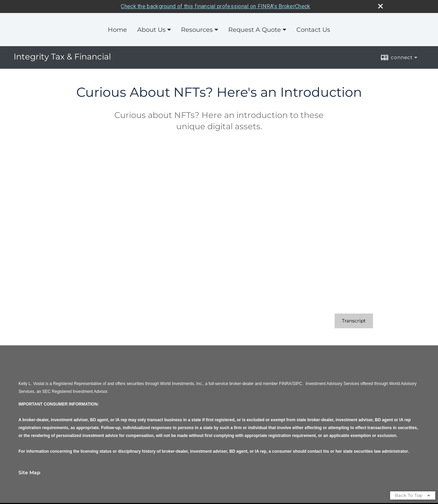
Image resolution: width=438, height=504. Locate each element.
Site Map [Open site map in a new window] (29, 473)
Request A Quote (255, 29)
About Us (151, 29)
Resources (197, 29)
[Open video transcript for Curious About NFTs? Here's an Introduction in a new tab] (354, 321)
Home (117, 29)
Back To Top (413, 495)
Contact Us (313, 29)
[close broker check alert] (381, 6)
